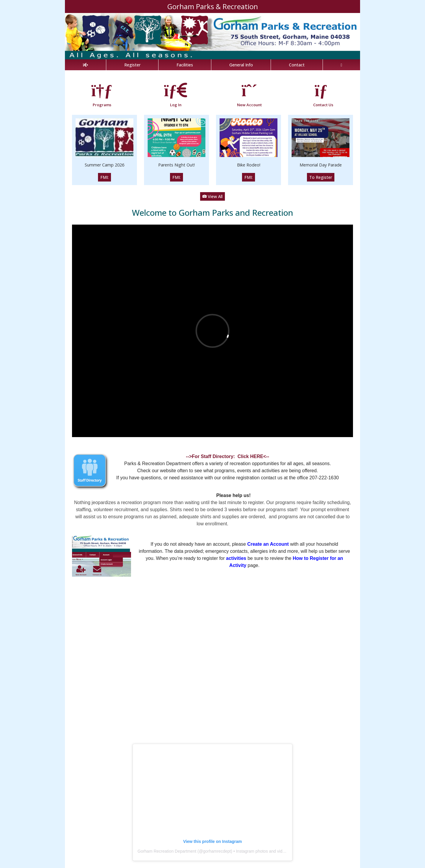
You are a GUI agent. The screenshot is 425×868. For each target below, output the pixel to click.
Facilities (185, 65)
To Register (321, 177)
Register (132, 65)
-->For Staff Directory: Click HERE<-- (228, 456)
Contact (297, 65)
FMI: (104, 177)
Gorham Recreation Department (167, 851)
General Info (241, 65)
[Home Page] (85, 65)
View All (212, 196)
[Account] (341, 65)
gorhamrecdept (217, 851)
